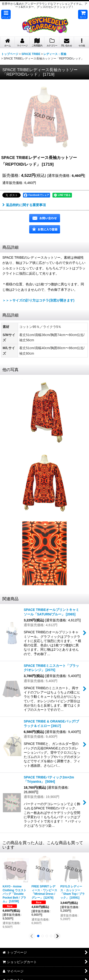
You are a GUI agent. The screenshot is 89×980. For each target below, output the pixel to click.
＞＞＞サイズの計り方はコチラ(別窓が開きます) (38, 300)
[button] (6, 14)
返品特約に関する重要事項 (24, 205)
